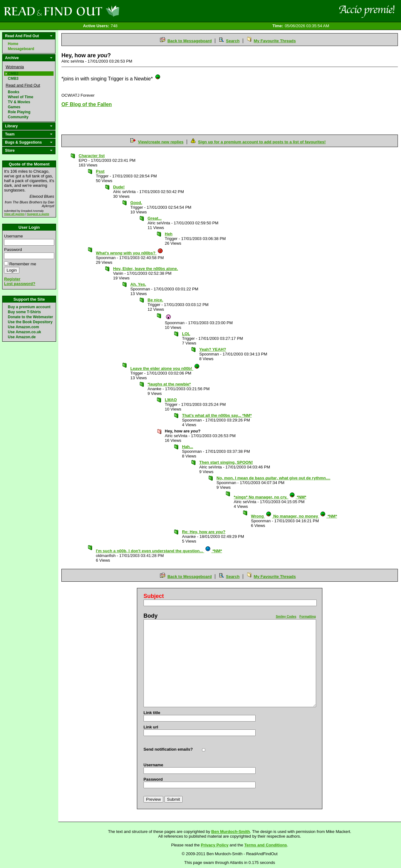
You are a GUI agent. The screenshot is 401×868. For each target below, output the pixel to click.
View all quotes (14, 214)
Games (14, 107)
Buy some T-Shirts (24, 312)
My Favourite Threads (275, 41)
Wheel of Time (21, 97)
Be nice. (155, 300)
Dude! (119, 187)
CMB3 (13, 79)
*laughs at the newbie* (169, 384)
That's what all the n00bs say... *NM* (217, 415)
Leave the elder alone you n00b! (165, 368)
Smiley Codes (286, 617)
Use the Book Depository (30, 322)
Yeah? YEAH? (213, 349)
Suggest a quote (38, 214)
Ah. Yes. (138, 284)
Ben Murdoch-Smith (231, 832)
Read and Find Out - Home (94, 11)
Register (12, 279)
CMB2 (13, 74)
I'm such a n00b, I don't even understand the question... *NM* (159, 551)
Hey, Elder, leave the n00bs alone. (146, 269)
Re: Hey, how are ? (204, 532)
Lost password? (20, 284)
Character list (92, 156)
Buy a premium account (29, 307)
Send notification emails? (168, 749)
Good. (136, 203)
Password (13, 250)
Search (233, 41)
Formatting (308, 617)
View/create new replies (161, 142)
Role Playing (19, 112)
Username (13, 236)
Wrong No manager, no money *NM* (294, 516)
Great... (155, 218)
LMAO (171, 400)
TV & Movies (19, 102)
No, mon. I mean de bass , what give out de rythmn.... (273, 478)
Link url (151, 727)
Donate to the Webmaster (30, 317)
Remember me (23, 264)
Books (14, 92)
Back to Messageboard (190, 41)
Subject (154, 596)
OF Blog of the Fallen (87, 104)
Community (18, 117)
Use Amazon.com (23, 327)
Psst (100, 171)
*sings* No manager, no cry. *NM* (270, 497)
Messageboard (21, 49)
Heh (169, 234)
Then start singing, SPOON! (226, 462)
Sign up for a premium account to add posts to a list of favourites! (262, 142)
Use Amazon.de (22, 337)
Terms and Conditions (266, 845)
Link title (152, 713)
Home (13, 44)
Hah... (187, 447)
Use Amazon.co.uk (24, 332)
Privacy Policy (215, 845)
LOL (186, 334)
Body (151, 616)
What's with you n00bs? (130, 253)
